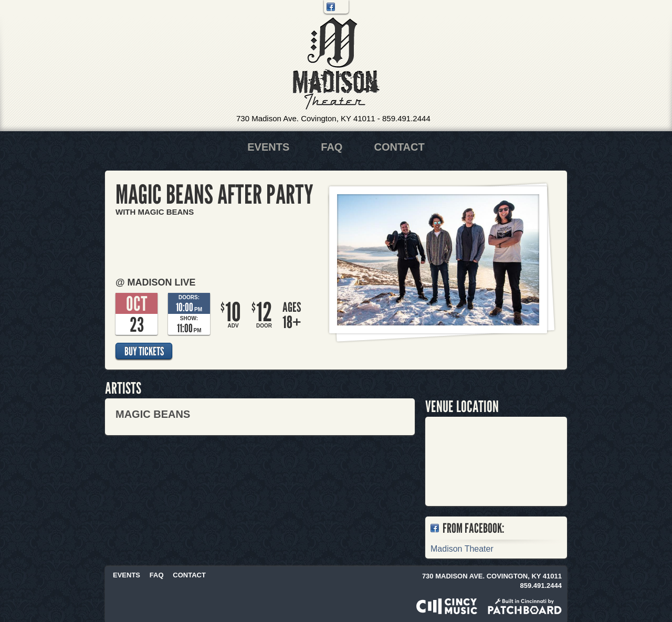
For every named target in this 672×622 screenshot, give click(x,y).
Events (268, 147)
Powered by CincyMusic (447, 606)
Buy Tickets (144, 351)
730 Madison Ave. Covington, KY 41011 (306, 118)
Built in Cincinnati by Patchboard (525, 606)
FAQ (332, 147)
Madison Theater (336, 64)
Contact (399, 147)
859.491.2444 (406, 118)
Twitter (342, 7)
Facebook (331, 7)
